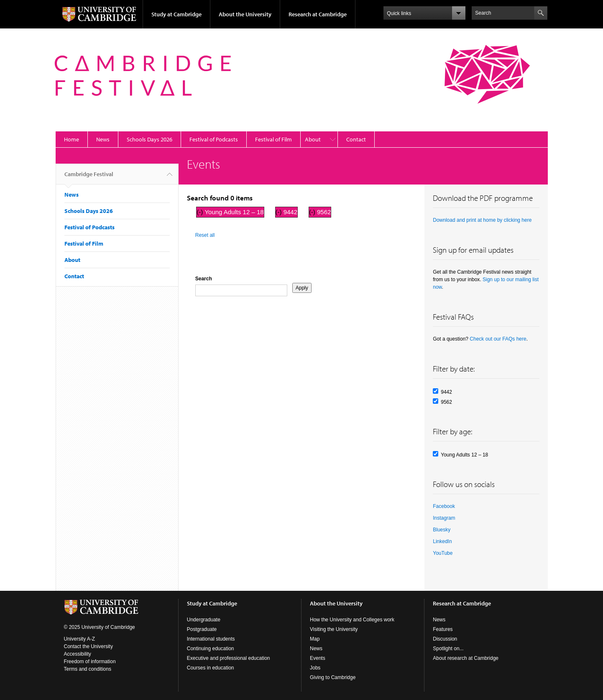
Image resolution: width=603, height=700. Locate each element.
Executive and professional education (229, 658)
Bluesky (442, 530)
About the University (245, 14)
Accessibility (78, 654)
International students (211, 639)
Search (204, 279)
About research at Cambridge (466, 658)
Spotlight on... (448, 649)
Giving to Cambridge (333, 677)
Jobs (315, 668)
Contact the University (88, 646)
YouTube (443, 553)
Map (315, 639)
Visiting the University (334, 629)
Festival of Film (273, 139)
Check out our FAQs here (498, 339)
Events (318, 658)
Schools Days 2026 (149, 139)
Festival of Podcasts (214, 139)
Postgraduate (202, 629)
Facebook (444, 506)
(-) (201, 212)
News (103, 139)
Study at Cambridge (176, 14)
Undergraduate (204, 620)
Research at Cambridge (318, 14)
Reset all (205, 235)
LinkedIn (442, 541)
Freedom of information (90, 662)
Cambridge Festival (89, 177)
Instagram (444, 518)
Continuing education (211, 649)
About (313, 139)
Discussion (445, 639)
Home (72, 139)
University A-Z (80, 639)
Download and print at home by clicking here (482, 220)
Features (443, 629)
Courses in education (211, 668)
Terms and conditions (88, 669)
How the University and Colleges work (352, 620)
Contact (356, 139)
